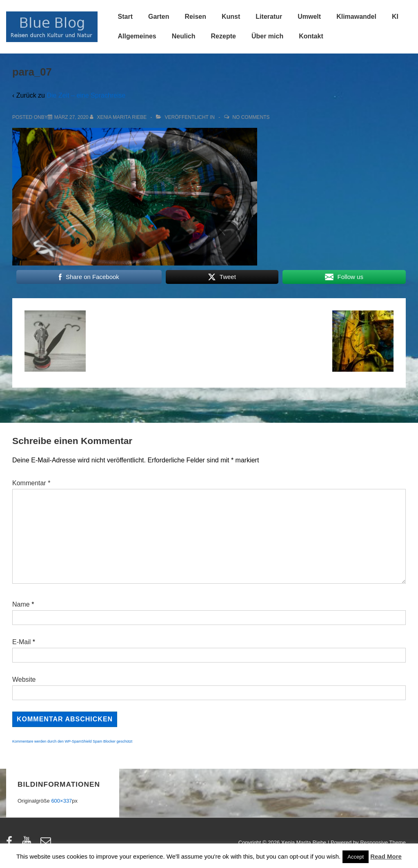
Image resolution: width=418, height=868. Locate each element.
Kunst (231, 17)
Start (125, 17)
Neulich (184, 36)
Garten (159, 17)
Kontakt (311, 36)
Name (21, 604)
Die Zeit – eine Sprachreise (86, 95)
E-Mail (21, 642)
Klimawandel (356, 17)
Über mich (267, 36)
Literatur (269, 17)
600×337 (61, 801)
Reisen (196, 17)
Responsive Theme (383, 842)
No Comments (251, 117)
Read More (386, 856)
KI (395, 17)
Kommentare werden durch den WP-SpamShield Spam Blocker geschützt (72, 741)
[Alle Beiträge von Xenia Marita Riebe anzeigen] (119, 117)
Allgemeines (137, 36)
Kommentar (31, 483)
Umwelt (309, 17)
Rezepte (223, 36)
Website (24, 679)
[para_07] (71, 117)
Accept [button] (356, 857)
